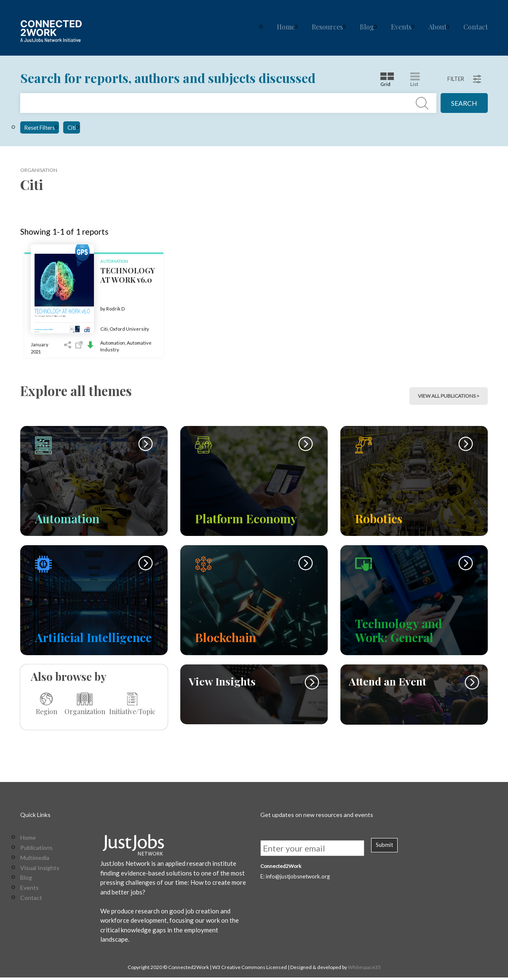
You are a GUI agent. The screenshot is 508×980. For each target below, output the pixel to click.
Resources (327, 27)
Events (401, 27)
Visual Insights (40, 870)
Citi (72, 128)
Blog (367, 27)
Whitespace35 (364, 970)
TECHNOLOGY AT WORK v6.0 (128, 275)
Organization (85, 704)
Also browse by (69, 676)
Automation (114, 261)
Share (68, 345)
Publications (36, 850)
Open (79, 345)
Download (90, 345)
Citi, (105, 329)
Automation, (114, 343)
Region (47, 704)
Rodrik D (115, 309)
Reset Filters (40, 128)
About (437, 27)
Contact (476, 27)
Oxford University (129, 329)
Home (286, 27)
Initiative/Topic (132, 704)
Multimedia (35, 860)
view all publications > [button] (449, 396)
